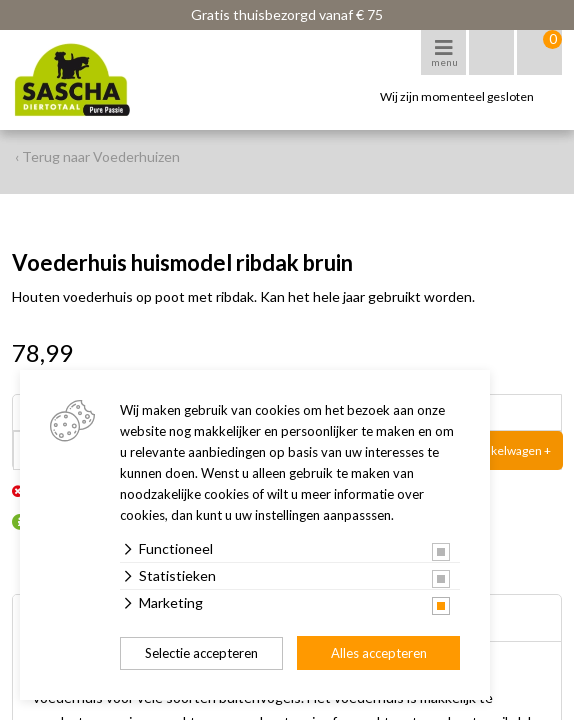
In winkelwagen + (505, 450)
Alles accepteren (379, 653)
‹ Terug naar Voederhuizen (97, 156)
